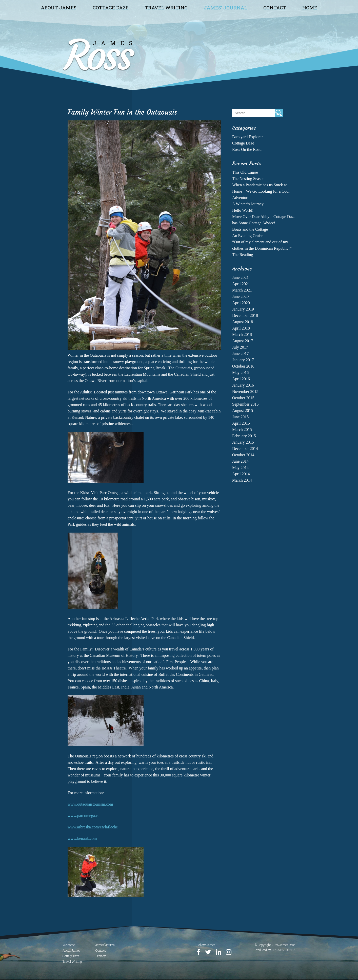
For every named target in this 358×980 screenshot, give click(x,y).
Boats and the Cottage (250, 229)
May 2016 (240, 373)
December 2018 (245, 315)
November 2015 (245, 392)
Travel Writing (166, 7)
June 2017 (240, 353)
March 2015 (242, 430)
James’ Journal (225, 7)
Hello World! (243, 210)
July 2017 (240, 347)
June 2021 (240, 277)
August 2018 (243, 322)
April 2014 (241, 474)
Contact (275, 7)
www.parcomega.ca (84, 816)
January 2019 (243, 309)
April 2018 (241, 328)
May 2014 (240, 468)
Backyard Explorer (247, 137)
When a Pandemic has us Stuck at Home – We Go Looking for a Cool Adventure (261, 191)
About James (59, 7)
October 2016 (243, 366)
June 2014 (240, 461)
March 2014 (242, 480)
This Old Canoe (245, 172)
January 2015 (243, 442)
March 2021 (242, 290)
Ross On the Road (247, 149)
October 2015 (243, 398)
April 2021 (241, 284)
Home (310, 7)
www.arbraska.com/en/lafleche (93, 827)
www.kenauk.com (82, 838)
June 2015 (240, 417)
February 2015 (244, 436)
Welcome (69, 945)
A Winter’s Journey (248, 204)
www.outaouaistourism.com (90, 804)
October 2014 (243, 455)
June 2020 (240, 296)
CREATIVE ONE (283, 950)
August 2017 (243, 341)
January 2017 (243, 360)
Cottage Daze (111, 7)
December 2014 (245, 449)
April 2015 (241, 423)
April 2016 (241, 379)
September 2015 (245, 404)
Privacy (101, 956)
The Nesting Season (248, 179)
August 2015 (243, 411)
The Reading (243, 255)
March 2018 (242, 334)
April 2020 (241, 303)
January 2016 (243, 385)
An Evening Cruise (248, 236)
